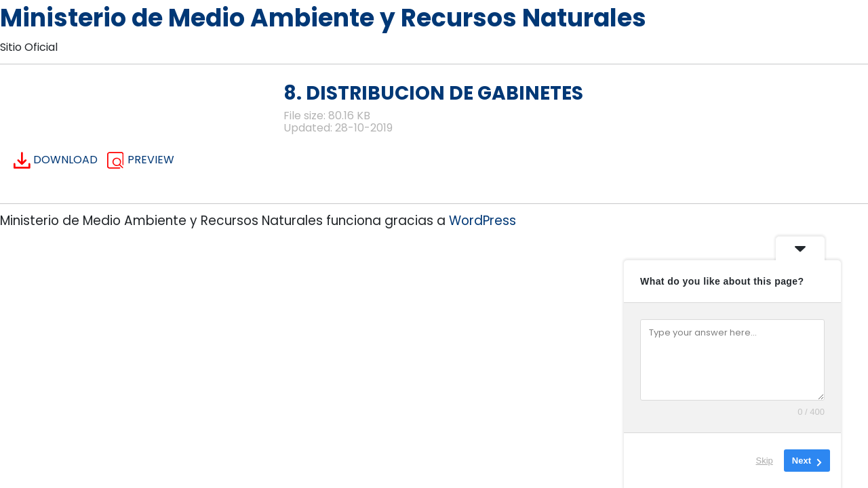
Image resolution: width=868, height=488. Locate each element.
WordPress (482, 221)
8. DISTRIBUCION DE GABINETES (433, 93)
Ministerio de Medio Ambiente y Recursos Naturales (323, 18)
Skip (765, 461)
